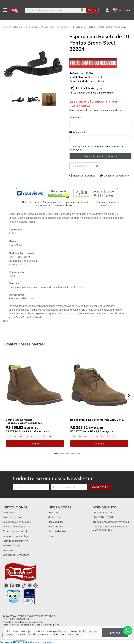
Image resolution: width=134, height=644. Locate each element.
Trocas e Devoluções (14, 526)
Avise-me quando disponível (100, 156)
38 (80, 436)
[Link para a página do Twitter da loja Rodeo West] (30, 585)
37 (9, 436)
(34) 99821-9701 (103, 517)
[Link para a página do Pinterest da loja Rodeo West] (36, 585)
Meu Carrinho (55, 526)
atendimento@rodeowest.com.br (112, 522)
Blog (50, 536)
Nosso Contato (11, 545)
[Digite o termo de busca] (52, 10)
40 (27, 436)
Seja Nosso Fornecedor (16, 555)
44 (50, 436)
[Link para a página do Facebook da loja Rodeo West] (12, 585)
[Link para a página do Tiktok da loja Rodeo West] (24, 585)
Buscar (92, 10)
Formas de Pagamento (16, 541)
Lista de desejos (57, 531)
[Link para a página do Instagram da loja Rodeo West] (6, 585)
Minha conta (55, 517)
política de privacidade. (65, 634)
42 (38, 436)
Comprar (35, 444)
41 (32, 436)
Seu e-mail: (77, 132)
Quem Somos (10, 512)
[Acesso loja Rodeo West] (107, 10)
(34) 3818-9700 (102, 512)
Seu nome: (75, 117)
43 (44, 436)
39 (21, 436)
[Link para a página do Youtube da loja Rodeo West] (18, 585)
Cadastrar (100, 487)
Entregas (8, 550)
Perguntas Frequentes (15, 536)
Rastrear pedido (12, 517)
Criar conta (54, 512)
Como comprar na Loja (15, 531)
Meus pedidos (56, 522)
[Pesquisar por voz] (82, 10)
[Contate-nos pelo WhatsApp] (128, 631)
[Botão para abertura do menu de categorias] (5, 10)
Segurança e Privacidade (17, 522)
